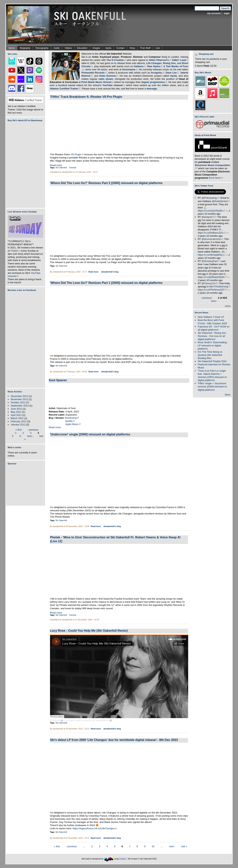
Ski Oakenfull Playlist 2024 (212, 361)
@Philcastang (210, 198)
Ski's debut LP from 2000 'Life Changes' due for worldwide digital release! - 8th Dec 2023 (114, 740)
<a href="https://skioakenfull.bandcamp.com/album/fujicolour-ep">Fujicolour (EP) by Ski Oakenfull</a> (24, 165)
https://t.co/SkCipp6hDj (211, 255)
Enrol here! (216, 178)
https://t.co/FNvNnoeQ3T (212, 290)
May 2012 (16, 412)
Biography (25, 48)
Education (82, 48)
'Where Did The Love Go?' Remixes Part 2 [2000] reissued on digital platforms (106, 183)
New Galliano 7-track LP (211, 317)
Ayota (108, 48)
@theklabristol (221, 201)
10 (153, 846)
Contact (120, 48)
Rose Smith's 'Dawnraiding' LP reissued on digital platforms (212, 346)
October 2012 (18, 402)
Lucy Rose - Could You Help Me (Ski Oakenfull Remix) (89, 631)
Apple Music (73, 424)
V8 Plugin (77, 154)
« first (19, 430)
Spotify (70, 421)
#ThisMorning (222, 287)
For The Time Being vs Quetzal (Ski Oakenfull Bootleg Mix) (210, 355)
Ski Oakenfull (61, 168)
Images (96, 48)
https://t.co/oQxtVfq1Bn (211, 211)
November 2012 (19, 399)
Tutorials (73, 168)
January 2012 (18, 425)
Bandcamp (72, 418)
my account (214, 13)
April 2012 (16, 415)
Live (158, 48)
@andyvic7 (209, 217)
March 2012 (17, 418)
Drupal (123, 859)
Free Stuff (145, 48)
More (228, 395)
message (152, 89)
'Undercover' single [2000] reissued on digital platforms (90, 434)
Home (12, 48)
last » (184, 846)
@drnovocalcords (212, 239)
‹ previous (33, 430)
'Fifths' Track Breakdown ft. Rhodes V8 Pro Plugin (86, 97)
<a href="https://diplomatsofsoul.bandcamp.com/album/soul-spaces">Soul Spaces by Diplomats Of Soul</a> (119, 395)
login (227, 13)
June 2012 (16, 409)
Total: (206, 66)
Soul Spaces (58, 380)
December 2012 (19, 396)
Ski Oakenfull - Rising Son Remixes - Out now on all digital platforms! (212, 336)
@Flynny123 (210, 283)
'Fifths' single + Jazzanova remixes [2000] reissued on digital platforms (212, 387)
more (228, 306)
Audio (57, 48)
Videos (68, 48)
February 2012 (19, 421)
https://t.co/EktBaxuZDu (212, 233)
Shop (132, 48)
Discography (42, 48)
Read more (56, 165)
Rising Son (169, 63)
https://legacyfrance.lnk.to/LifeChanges (95, 828)
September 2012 (20, 406)
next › (30, 436)
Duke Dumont (108, 76)
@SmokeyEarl (210, 261)
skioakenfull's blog (110, 272)
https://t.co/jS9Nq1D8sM (212, 277)
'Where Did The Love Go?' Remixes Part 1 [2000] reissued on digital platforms (106, 283)
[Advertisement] (26, 485)
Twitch (16, 251)
